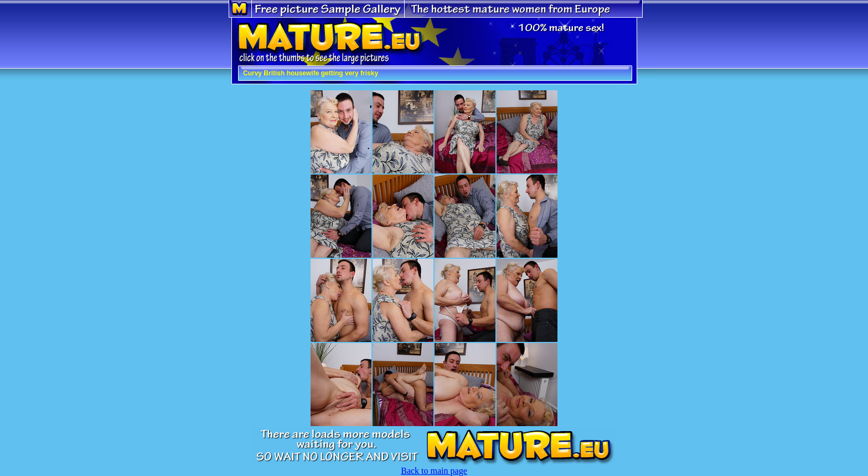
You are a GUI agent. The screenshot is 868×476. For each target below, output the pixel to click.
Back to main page (434, 471)
